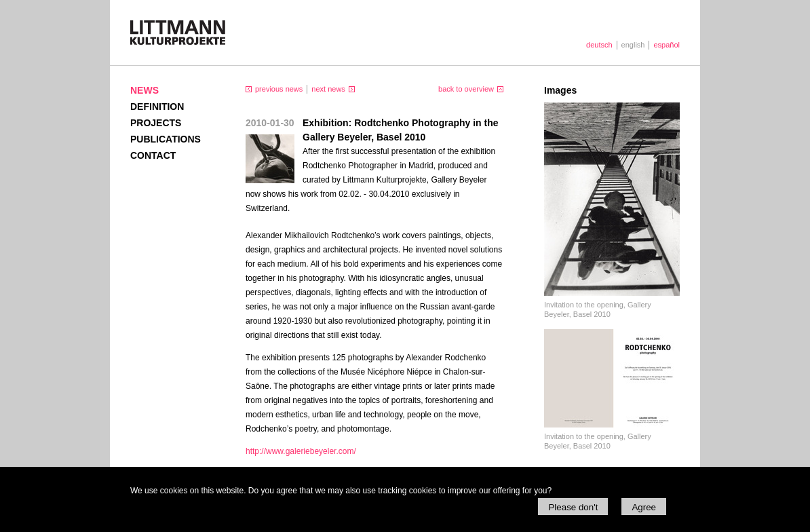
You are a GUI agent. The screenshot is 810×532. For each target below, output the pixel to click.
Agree (644, 507)
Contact (153, 155)
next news (328, 89)
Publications (166, 139)
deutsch (599, 45)
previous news (279, 89)
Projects (156, 123)
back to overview (466, 89)
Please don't (573, 507)
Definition (157, 107)
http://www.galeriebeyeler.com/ (301, 451)
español (667, 45)
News (144, 90)
